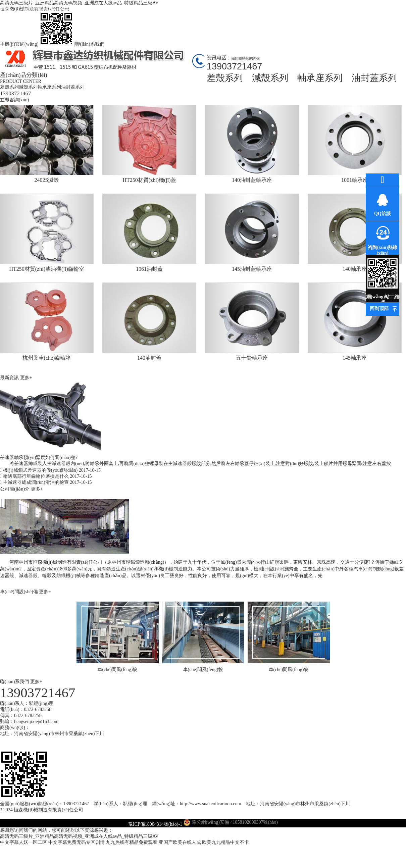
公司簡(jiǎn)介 (15, 489)
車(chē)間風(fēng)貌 (264, 16)
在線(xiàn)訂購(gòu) (344, 16)
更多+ (26, 378)
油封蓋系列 (374, 78)
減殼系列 (270, 78)
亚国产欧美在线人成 (180, 842)
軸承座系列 (320, 78)
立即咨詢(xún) (14, 100)
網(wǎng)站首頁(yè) (22, 16)
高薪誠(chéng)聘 (304, 16)
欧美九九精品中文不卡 (225, 842)
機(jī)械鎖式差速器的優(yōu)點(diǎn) (50, 470)
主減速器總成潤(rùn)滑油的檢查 (46, 482)
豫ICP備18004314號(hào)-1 (155, 824)
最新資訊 (143, 10)
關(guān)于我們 (62, 10)
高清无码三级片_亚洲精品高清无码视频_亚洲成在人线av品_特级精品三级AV (79, 836)
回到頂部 (379, 309)
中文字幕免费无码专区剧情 (77, 842)
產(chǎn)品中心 (102, 10)
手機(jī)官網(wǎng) (37, 44)
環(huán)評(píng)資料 (223, 16)
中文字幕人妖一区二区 (23, 842)
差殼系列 (225, 78)
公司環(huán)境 (183, 10)
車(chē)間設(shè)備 (19, 592)
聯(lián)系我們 (90, 44)
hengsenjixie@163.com (36, 722)
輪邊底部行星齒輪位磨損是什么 (46, 476)
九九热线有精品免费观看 (132, 842)
